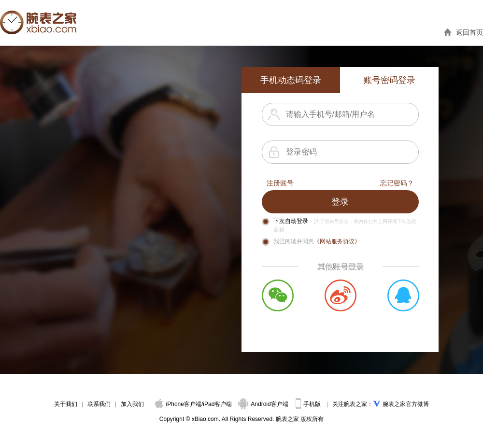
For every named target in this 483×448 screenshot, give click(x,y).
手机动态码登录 (291, 80)
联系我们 (99, 404)
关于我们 (66, 404)
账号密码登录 (389, 80)
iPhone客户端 (178, 404)
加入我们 (132, 404)
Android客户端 (264, 404)
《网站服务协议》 (337, 241)
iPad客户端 (217, 404)
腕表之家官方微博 (406, 404)
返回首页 (469, 32)
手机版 (309, 404)
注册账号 (280, 183)
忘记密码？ (397, 183)
